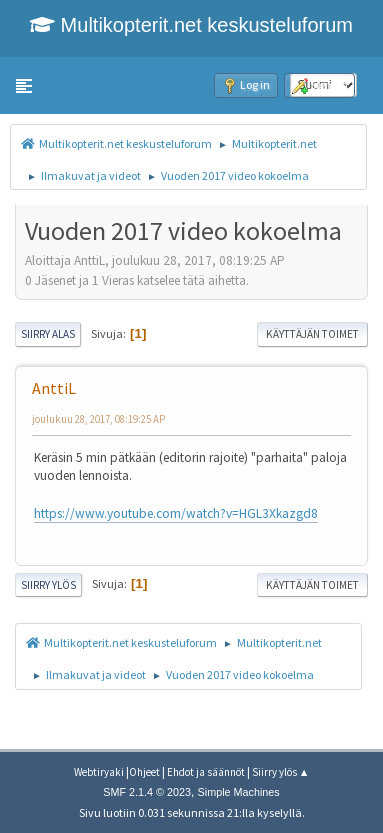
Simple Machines (239, 792)
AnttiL (54, 388)
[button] (24, 86)
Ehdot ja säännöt (206, 772)
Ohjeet (144, 772)
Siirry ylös (48, 585)
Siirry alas (48, 334)
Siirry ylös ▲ (281, 772)
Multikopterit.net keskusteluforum (191, 25)
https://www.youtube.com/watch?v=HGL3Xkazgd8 (176, 513)
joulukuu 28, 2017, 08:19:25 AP (98, 419)
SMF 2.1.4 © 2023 (147, 792)
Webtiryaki (99, 772)
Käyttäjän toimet (312, 334)
